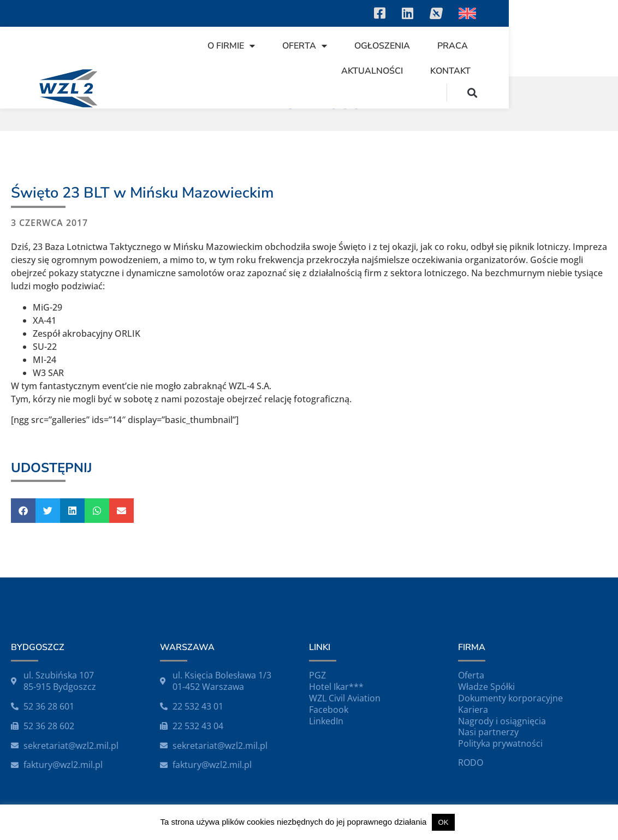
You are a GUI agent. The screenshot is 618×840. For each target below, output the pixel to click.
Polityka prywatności (500, 743)
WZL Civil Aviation (345, 698)
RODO (471, 762)
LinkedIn (326, 721)
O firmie (251, 46)
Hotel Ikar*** (336, 687)
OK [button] (444, 822)
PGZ (317, 675)
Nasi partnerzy (488, 732)
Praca (473, 46)
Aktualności (546, 46)
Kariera (473, 710)
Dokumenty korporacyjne (510, 698)
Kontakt (560, 71)
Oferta (325, 46)
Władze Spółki (486, 687)
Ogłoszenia (402, 46)
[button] (582, 93)
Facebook (329, 710)
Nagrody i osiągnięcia (502, 721)
